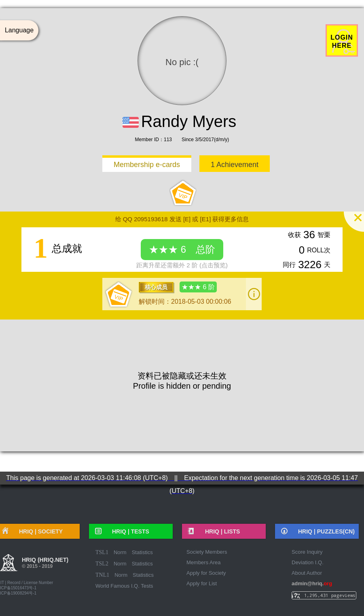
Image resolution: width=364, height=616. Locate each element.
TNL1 (102, 575)
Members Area (204, 562)
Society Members (207, 552)
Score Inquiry (307, 552)
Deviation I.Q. (308, 562)
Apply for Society (206, 573)
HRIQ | (128, 531)
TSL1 (102, 552)
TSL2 (102, 564)
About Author (307, 573)
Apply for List (202, 583)
